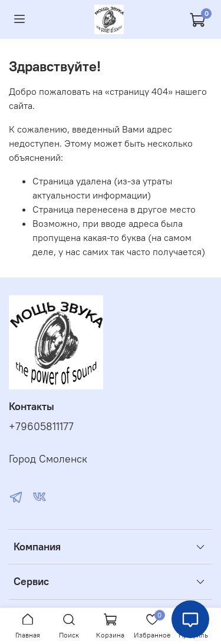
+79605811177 (41, 427)
